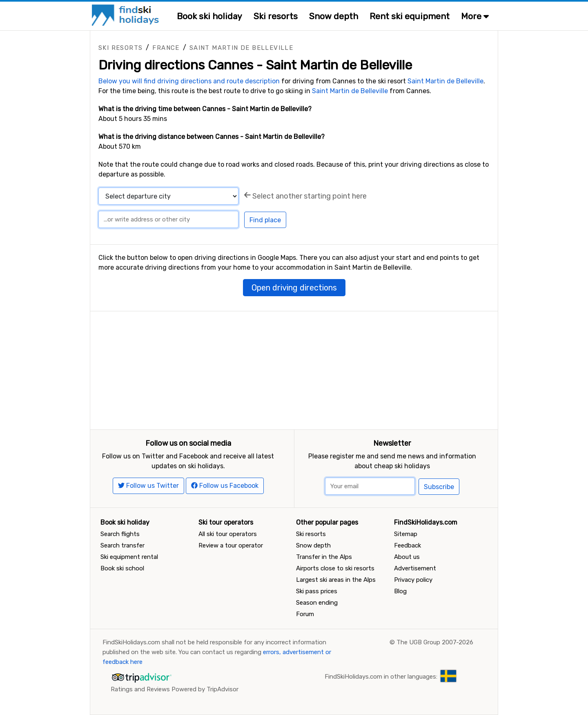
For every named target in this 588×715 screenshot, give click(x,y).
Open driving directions (294, 288)
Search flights (120, 534)
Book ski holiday (209, 16)
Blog (400, 591)
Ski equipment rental (129, 557)
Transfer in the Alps (324, 557)
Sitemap (406, 534)
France (166, 48)
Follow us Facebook (225, 486)
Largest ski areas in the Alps (336, 580)
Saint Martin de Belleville (241, 48)
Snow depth (334, 16)
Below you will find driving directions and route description (189, 81)
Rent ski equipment (410, 16)
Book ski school (122, 568)
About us (407, 557)
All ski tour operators (228, 534)
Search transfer (122, 545)
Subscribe (439, 487)
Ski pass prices (317, 591)
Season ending (317, 603)
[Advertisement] (294, 369)
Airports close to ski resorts (335, 568)
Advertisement (415, 568)
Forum (305, 614)
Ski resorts (276, 16)
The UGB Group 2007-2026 (435, 642)
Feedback (408, 545)
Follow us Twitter (148, 486)
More (475, 16)
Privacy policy (413, 580)
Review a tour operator (231, 545)
